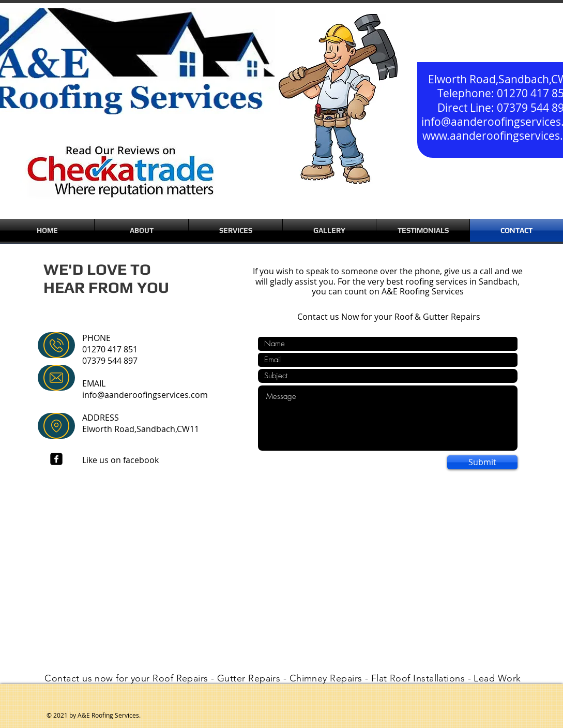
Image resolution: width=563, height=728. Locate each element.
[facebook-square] (56, 459)
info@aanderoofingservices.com (145, 395)
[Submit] (482, 462)
